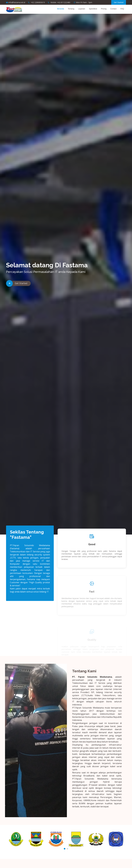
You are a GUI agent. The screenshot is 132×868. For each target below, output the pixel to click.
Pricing (104, 9)
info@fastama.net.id (17, 2)
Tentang (71, 9)
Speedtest (93, 9)
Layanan (82, 9)
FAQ (122, 9)
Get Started (119, 2)
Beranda (61, 9)
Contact (113, 9)
